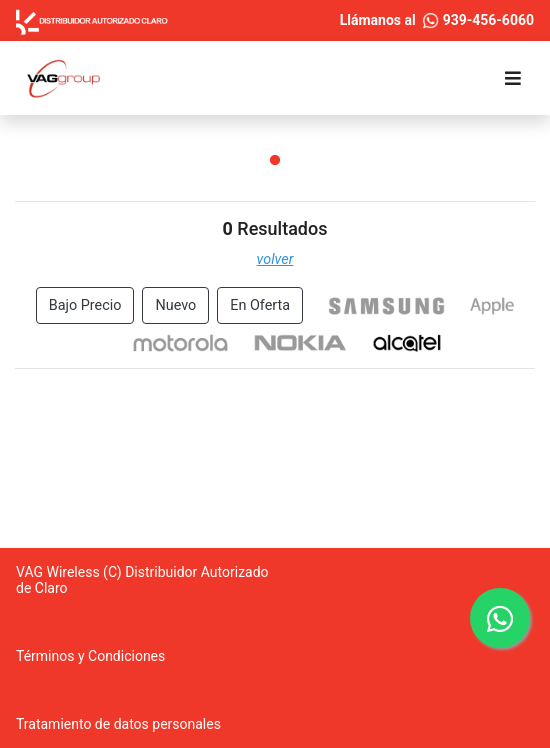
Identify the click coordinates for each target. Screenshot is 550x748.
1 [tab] (275, 161)
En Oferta (260, 305)
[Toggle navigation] (513, 78)
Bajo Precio (85, 305)
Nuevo (175, 305)
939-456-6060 (478, 20)
